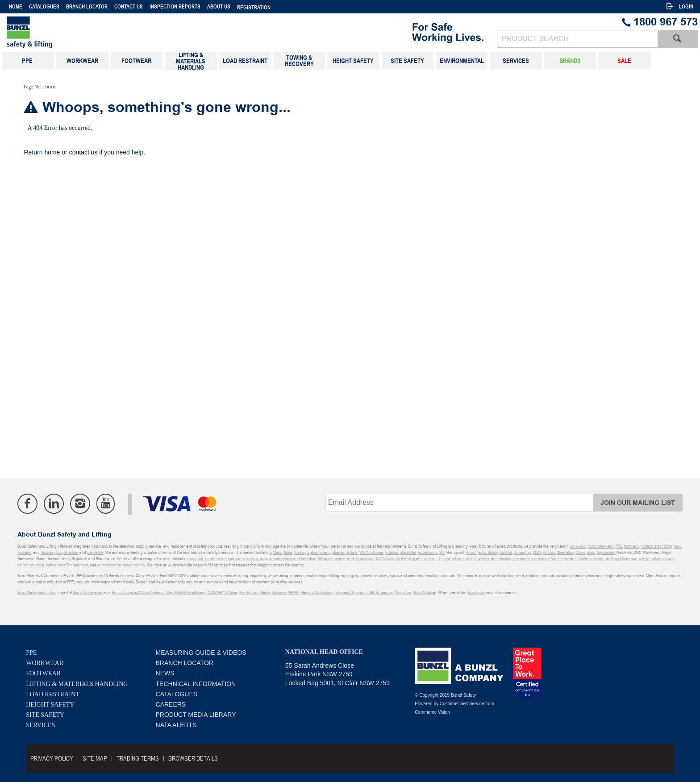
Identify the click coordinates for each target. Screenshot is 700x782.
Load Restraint (52, 694)
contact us (83, 152)
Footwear (43, 673)
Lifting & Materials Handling (77, 684)
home (52, 152)
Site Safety (45, 715)
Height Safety (50, 705)
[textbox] (577, 39)
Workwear (45, 663)
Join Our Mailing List (638, 503)
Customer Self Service (462, 704)
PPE (31, 653)
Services (40, 725)
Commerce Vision (432, 712)
